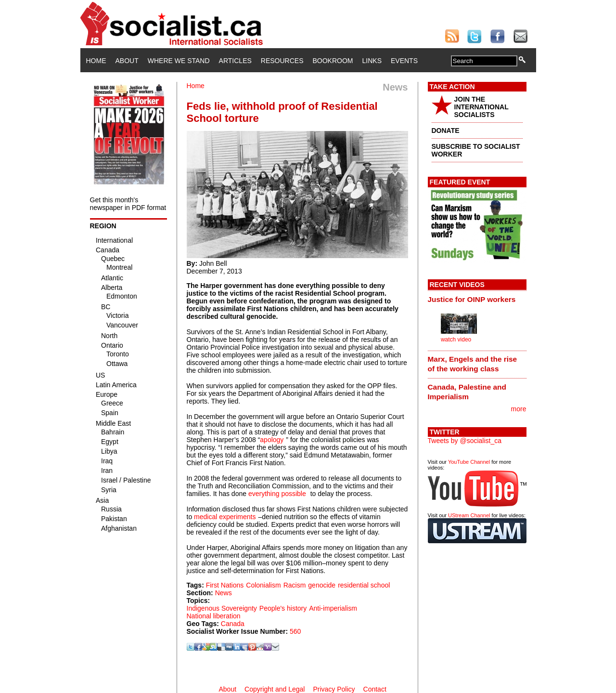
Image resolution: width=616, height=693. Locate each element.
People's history (283, 608)
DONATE (446, 131)
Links (372, 61)
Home (96, 61)
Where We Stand (179, 61)
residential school (364, 585)
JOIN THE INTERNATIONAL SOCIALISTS (481, 107)
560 (295, 631)
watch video (456, 340)
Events (404, 61)
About (127, 61)
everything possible (277, 494)
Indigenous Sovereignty (222, 608)
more (519, 409)
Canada (233, 624)
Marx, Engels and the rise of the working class (473, 364)
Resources (282, 61)
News (224, 593)
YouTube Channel (469, 462)
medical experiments (225, 517)
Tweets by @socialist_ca (465, 441)
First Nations (225, 585)
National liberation (214, 616)
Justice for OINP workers (472, 299)
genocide (322, 585)
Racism (295, 585)
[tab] (477, 299)
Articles (235, 61)
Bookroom (333, 61)
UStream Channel (469, 515)
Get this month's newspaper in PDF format (128, 204)
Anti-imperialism (333, 608)
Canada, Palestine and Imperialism (467, 392)
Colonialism (263, 585)
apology (272, 440)
